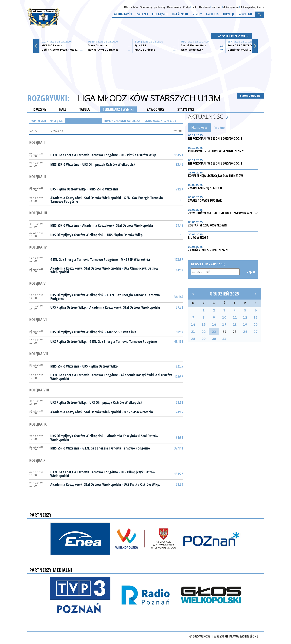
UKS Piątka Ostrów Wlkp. (139, 155)
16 (214, 324)
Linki (194, 7)
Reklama (204, 7)
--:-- (180, 200)
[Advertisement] (146, 68)
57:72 (179, 307)
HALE (63, 109)
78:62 (179, 402)
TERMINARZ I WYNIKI (118, 109)
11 (235, 317)
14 (193, 324)
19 (245, 324)
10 (224, 317)
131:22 (179, 474)
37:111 (179, 448)
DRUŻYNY (40, 109)
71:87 (179, 189)
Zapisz (251, 272)
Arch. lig (212, 14)
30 (214, 339)
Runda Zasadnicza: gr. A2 (122, 121)
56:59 (179, 332)
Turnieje (229, 14)
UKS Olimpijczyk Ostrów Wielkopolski (109, 164)
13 (256, 317)
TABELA (85, 109)
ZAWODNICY (156, 109)
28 (193, 339)
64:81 (179, 438)
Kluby (186, 7)
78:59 (179, 484)
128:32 (179, 377)
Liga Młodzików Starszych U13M (149, 98)
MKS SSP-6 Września (65, 164)
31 (224, 339)
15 (204, 324)
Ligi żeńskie (180, 14)
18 (235, 324)
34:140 (179, 297)
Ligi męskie (160, 14)
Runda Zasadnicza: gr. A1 (84, 121)
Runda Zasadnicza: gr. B (160, 121)
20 (256, 324)
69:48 (179, 225)
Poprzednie (39, 121)
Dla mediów (131, 7)
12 (245, 317)
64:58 (179, 270)
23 (214, 332)
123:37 (179, 259)
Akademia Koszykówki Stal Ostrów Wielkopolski (86, 198)
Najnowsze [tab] (199, 128)
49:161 (179, 341)
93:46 (179, 164)
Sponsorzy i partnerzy (153, 7)
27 (256, 332)
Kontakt (217, 7)
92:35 (179, 366)
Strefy (197, 14)
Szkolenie (245, 14)
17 (224, 324)
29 (204, 339)
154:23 (179, 155)
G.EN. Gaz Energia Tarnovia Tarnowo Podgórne (84, 155)
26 (245, 332)
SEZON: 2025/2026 (250, 96)
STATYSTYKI (186, 109)
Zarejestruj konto (252, 7)
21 (193, 332)
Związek (142, 14)
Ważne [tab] (220, 128)
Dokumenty (174, 7)
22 (204, 332)
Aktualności (123, 14)
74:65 (179, 412)
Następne (56, 121)
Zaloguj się (231, 7)
